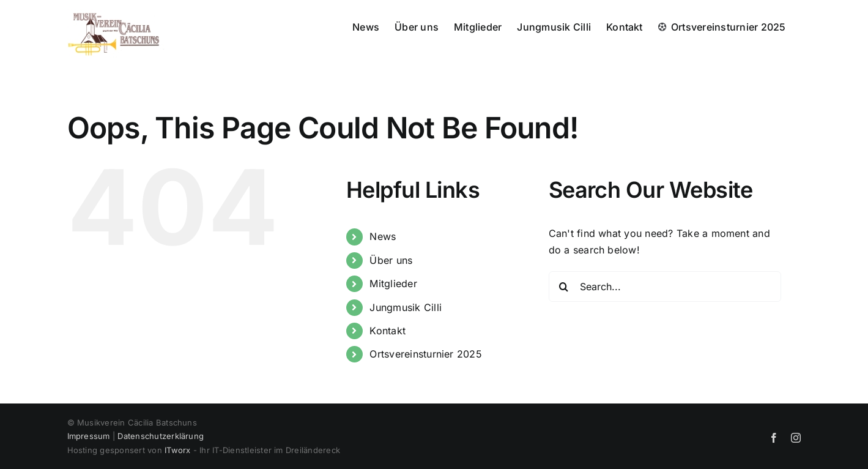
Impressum (89, 436)
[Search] (564, 287)
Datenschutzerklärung (161, 436)
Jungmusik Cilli (406, 307)
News (383, 236)
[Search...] (665, 287)
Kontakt (388, 331)
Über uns (391, 260)
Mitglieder (393, 283)
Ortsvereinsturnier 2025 (426, 354)
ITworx (177, 450)
